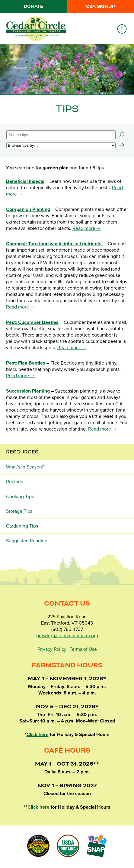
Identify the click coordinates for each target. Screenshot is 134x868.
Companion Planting (28, 209)
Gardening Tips (22, 526)
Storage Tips (19, 511)
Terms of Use (83, 649)
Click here (38, 735)
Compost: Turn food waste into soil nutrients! (54, 244)
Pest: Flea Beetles (26, 363)
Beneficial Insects (25, 181)
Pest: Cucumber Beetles (32, 322)
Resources (22, 452)
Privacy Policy (52, 649)
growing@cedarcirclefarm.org (67, 636)
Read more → (87, 228)
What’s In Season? (25, 467)
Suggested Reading (27, 541)
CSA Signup (101, 7)
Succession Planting (28, 391)
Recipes (14, 482)
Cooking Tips (20, 497)
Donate (33, 7)
